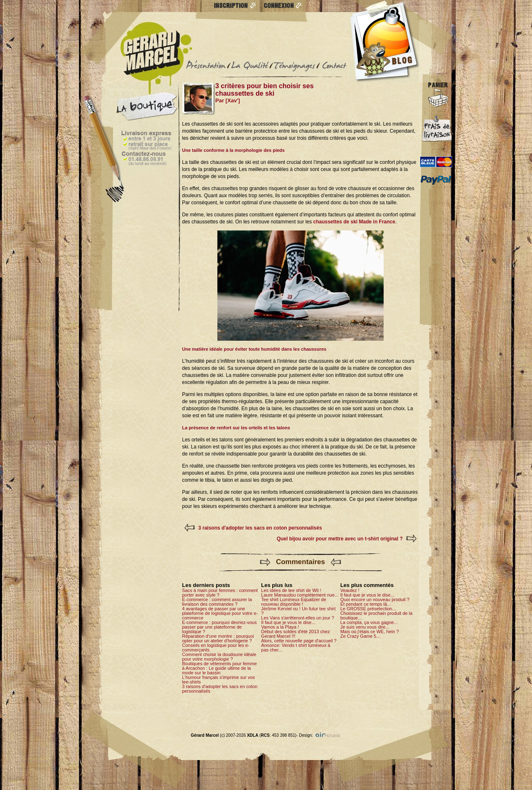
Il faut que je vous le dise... (288, 622)
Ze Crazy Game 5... (360, 636)
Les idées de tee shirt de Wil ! (291, 590)
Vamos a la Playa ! (280, 627)
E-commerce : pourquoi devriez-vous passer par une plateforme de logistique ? (219, 627)
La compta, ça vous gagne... (369, 622)
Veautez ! (350, 590)
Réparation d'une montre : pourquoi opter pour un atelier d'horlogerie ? (218, 638)
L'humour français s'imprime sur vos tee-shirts (218, 680)
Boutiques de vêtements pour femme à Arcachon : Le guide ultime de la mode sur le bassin (219, 668)
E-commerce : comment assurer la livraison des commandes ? (217, 602)
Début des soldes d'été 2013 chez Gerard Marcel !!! (295, 634)
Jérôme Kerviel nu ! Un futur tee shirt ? (298, 611)
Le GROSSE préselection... (368, 609)
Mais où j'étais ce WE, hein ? (370, 632)
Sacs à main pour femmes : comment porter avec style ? (220, 593)
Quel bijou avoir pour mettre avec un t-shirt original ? (340, 539)
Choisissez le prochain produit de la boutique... (377, 615)
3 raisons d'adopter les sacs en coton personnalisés (260, 528)
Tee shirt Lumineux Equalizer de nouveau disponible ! (294, 602)
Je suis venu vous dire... (365, 627)
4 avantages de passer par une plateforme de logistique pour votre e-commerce (220, 613)
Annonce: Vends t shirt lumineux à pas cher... (296, 648)
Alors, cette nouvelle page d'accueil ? (299, 641)
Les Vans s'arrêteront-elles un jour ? (298, 618)
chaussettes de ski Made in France (354, 222)
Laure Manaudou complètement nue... (300, 595)
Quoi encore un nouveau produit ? (375, 599)
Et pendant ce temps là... (366, 604)
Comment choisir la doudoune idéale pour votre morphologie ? (219, 657)
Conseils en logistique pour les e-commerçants (216, 648)
